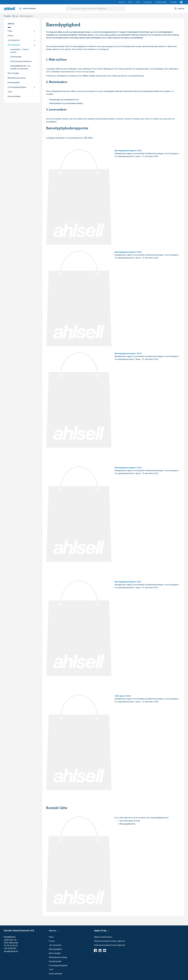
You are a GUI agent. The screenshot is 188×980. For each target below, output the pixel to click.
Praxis (130, 2)
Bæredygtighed (14, 45)
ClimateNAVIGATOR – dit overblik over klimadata (20, 68)
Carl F (10, 92)
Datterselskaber (14, 97)
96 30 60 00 (12, 946)
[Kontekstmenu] (181, 2)
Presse (11, 36)
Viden (138, 2)
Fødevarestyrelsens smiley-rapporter (109, 941)
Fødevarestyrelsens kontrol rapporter (110, 945)
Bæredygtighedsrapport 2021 (128, 582)
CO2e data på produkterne (21, 62)
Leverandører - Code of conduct (19, 51)
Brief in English (13, 73)
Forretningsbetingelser (17, 87)
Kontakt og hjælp (161, 2)
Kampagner (148, 2)
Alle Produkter (30, 9)
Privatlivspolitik (14, 83)
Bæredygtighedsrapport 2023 (128, 354)
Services (122, 2)
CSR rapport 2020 (123, 696)
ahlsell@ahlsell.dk (11, 951)
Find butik (173, 2)
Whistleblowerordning (16, 78)
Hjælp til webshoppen (103, 937)
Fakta (10, 31)
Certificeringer (16, 57)
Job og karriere (14, 40)
